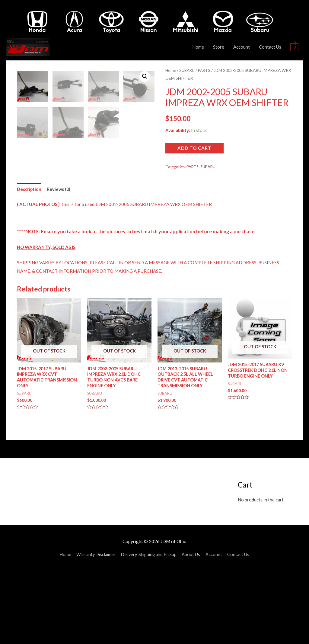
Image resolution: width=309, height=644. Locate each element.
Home (198, 47)
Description (29, 261)
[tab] (29, 261)
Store (219, 47)
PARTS (206, 70)
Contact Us (270, 47)
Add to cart (194, 148)
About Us (194, 627)
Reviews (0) (59, 261)
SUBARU (188, 70)
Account (242, 47)
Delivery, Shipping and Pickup (150, 627)
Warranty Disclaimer (94, 627)
